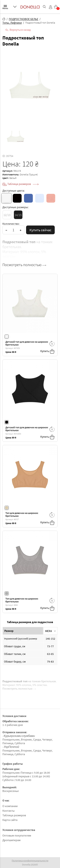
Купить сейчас (40, 230)
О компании (10, 806)
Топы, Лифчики (12, 23)
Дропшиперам (11, 840)
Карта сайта (10, 820)
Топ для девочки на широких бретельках (22, 514)
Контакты (8, 811)
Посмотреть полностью (24, 265)
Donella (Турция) (29, 174)
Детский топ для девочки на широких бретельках (27, 343)
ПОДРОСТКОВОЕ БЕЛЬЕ (24, 19)
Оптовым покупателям (17, 835)
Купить (47, 351)
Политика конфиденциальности (30, 860)
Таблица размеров (23, 184)
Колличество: (11, 224)
